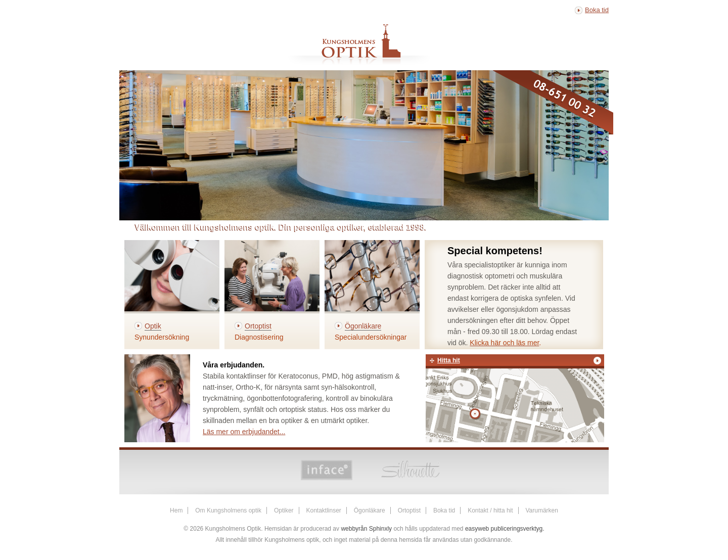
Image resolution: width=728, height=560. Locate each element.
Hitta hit (449, 360)
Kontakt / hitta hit (490, 510)
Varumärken (541, 510)
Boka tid (597, 10)
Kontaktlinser (323, 510)
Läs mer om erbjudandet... (244, 432)
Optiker (284, 510)
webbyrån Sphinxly (366, 529)
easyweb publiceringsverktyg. (505, 529)
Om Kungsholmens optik (228, 510)
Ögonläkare (370, 510)
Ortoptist (409, 510)
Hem (176, 510)
